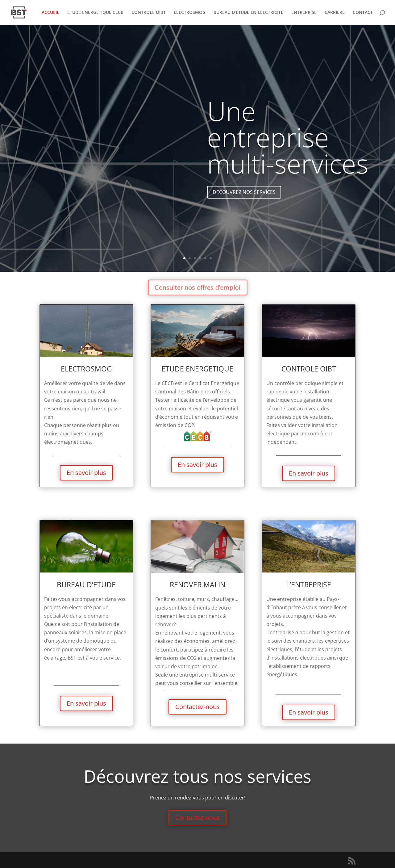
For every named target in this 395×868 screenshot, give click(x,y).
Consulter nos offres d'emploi (197, 287)
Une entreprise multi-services (288, 141)
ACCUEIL (50, 13)
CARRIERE (335, 13)
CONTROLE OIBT (149, 13)
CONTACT (363, 13)
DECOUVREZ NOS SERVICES (244, 196)
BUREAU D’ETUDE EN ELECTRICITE (248, 13)
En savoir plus (86, 473)
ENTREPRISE (304, 13)
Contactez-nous (197, 707)
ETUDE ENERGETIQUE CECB (95, 13)
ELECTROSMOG (190, 13)
